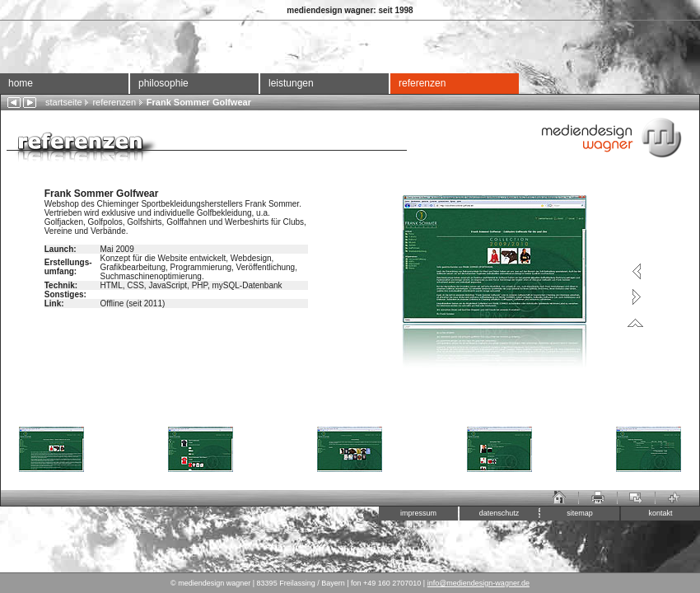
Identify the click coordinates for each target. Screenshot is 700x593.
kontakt (660, 513)
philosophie (163, 83)
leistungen (291, 83)
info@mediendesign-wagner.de (478, 583)
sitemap (580, 513)
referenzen (422, 83)
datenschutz (499, 513)
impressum (418, 513)
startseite (64, 102)
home (21, 83)
